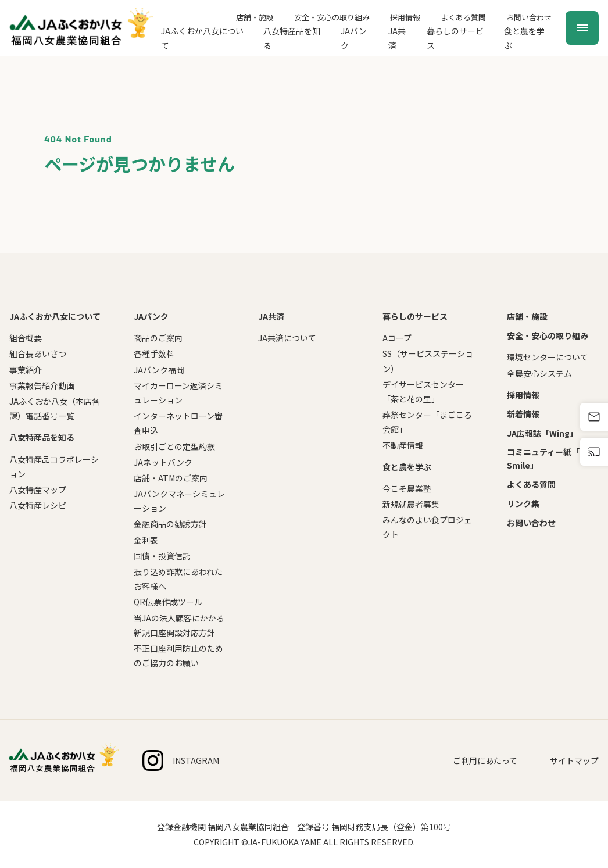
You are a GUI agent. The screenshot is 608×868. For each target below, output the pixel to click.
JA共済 (397, 38)
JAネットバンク (163, 462)
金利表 (146, 540)
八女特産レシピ (38, 505)
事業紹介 (26, 370)
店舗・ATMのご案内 (171, 478)
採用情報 (405, 17)
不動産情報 (403, 445)
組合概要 (26, 338)
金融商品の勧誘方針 (170, 524)
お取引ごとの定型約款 (174, 446)
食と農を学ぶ (524, 38)
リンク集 (523, 503)
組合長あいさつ (38, 353)
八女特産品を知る (292, 38)
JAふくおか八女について (202, 38)
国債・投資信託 (162, 556)
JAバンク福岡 (159, 370)
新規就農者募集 (411, 504)
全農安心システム (539, 373)
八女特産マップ (38, 490)
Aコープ (397, 338)
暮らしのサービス (455, 38)
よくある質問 (463, 17)
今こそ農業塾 (407, 488)
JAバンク (354, 38)
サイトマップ (574, 760)
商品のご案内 (158, 338)
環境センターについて (548, 357)
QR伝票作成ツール (168, 602)
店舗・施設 (255, 17)
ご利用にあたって (485, 760)
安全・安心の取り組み (332, 17)
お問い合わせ (529, 17)
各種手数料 (154, 353)
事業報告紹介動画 (42, 385)
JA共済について (287, 338)
